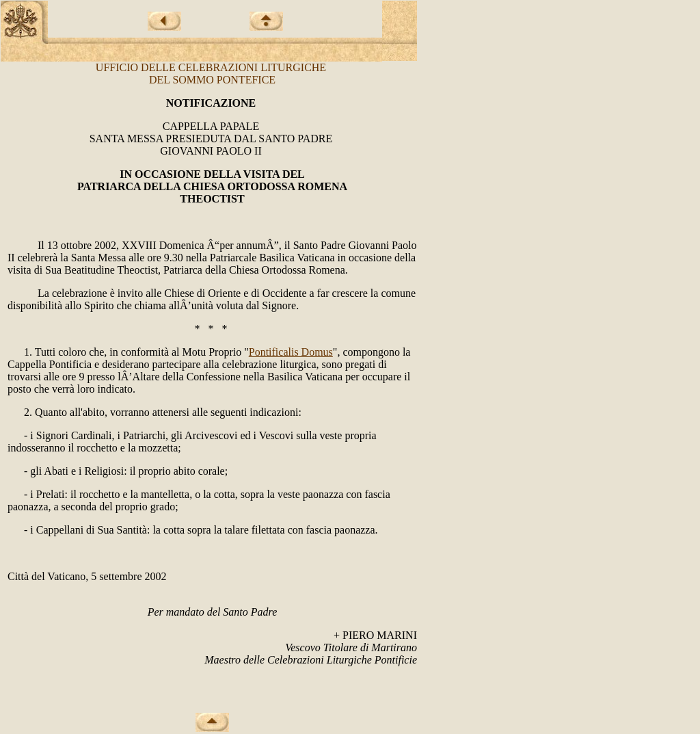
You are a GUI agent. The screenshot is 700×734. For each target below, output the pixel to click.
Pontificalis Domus (291, 352)
